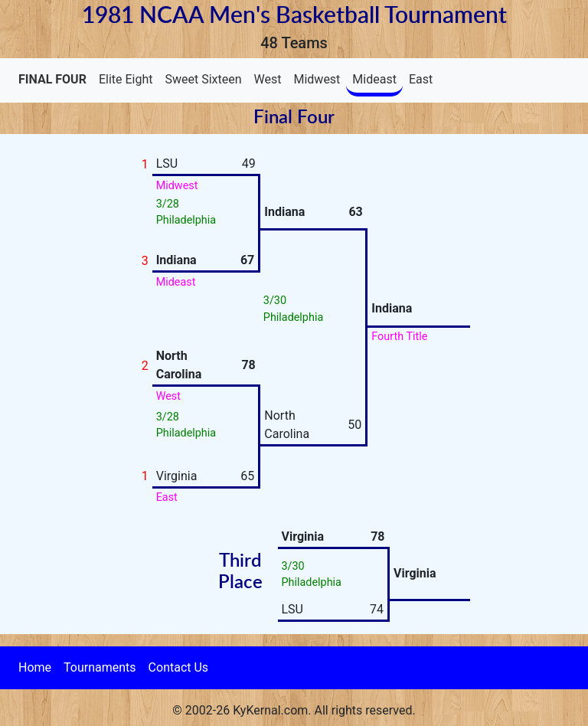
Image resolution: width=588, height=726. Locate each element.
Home (35, 667)
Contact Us (179, 667)
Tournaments (100, 667)
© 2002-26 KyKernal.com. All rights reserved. (294, 710)
